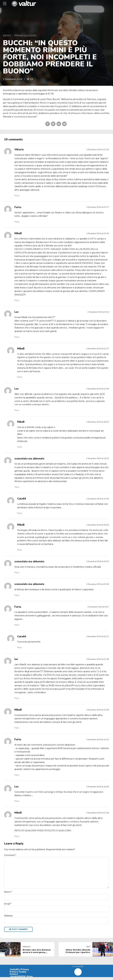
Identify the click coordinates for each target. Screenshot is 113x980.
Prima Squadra (25, 36)
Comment (10, 855)
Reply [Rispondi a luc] (17, 698)
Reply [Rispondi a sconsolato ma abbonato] (17, 487)
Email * (8, 906)
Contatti (14, 973)
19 (31, 79)
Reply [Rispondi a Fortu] (17, 222)
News (7, 36)
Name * (8, 894)
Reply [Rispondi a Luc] (17, 337)
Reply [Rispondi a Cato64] (20, 513)
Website (8, 918)
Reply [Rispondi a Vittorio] (17, 195)
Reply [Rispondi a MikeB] (17, 300)
